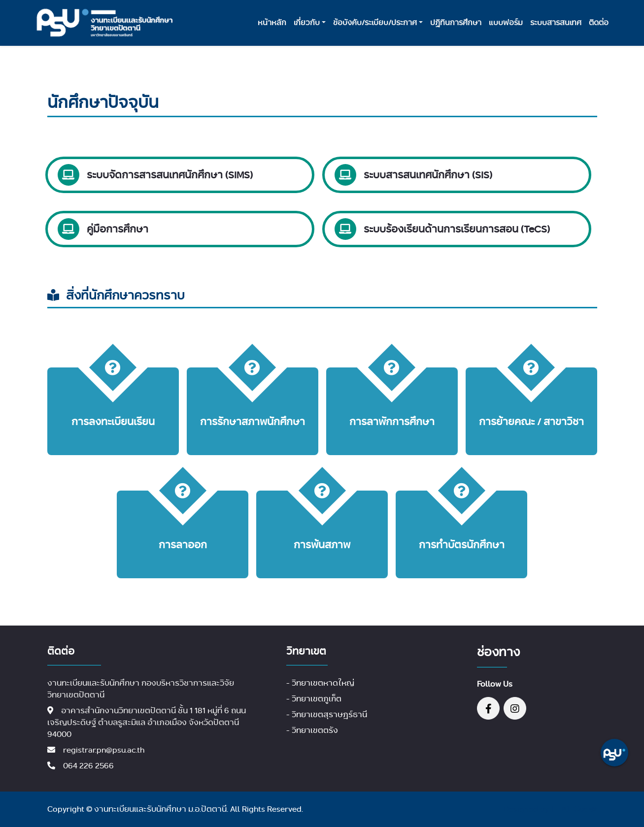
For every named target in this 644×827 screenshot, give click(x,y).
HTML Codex (574, 809)
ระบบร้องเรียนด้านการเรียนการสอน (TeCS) (457, 229)
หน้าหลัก (272, 22)
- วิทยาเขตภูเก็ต (314, 699)
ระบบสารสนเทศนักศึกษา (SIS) (428, 175)
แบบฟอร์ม (506, 22)
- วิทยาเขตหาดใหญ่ (320, 683)
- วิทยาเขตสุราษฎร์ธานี (327, 714)
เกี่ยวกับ (307, 22)
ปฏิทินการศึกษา (456, 22)
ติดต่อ (599, 22)
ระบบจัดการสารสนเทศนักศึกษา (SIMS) (170, 175)
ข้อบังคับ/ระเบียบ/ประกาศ (375, 22)
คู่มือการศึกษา (118, 229)
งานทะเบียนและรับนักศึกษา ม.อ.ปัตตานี (160, 809)
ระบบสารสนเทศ (556, 22)
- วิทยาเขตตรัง (312, 730)
